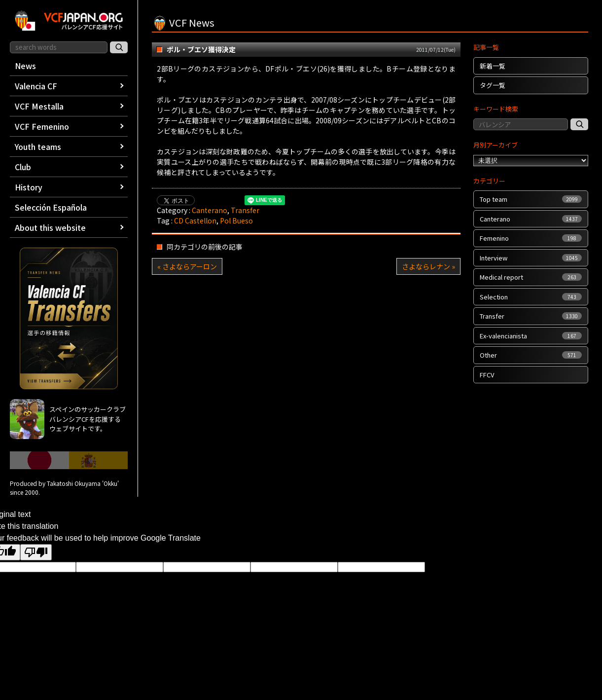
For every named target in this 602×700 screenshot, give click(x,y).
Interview (531, 258)
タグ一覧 (493, 85)
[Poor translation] (36, 552)
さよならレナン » (428, 266)
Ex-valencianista (531, 336)
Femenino (531, 238)
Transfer (245, 210)
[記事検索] (579, 124)
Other (531, 355)
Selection (531, 297)
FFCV (487, 375)
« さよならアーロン (187, 266)
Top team (531, 199)
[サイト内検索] (119, 47)
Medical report (531, 277)
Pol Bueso (236, 221)
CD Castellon (195, 221)
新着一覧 (493, 66)
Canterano (210, 210)
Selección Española (51, 207)
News (25, 66)
